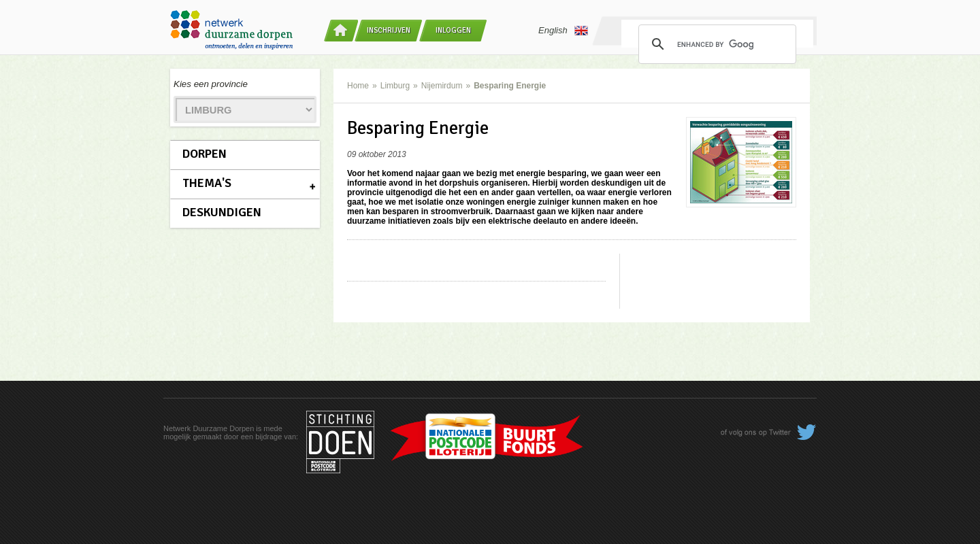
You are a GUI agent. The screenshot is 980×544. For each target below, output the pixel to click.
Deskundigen (222, 212)
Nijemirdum (442, 86)
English (563, 31)
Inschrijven (389, 30)
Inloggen (453, 30)
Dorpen (205, 154)
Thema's (207, 183)
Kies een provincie (211, 84)
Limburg (395, 86)
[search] (715, 44)
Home (358, 86)
